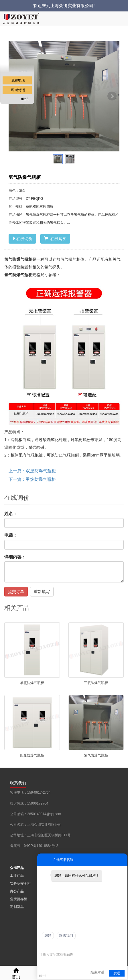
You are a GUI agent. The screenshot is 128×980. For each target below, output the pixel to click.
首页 (16, 973)
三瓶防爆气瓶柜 (96, 683)
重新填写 (42, 592)
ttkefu (25, 99)
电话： (11, 535)
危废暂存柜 (19, 899)
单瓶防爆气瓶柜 (32, 683)
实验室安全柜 (20, 884)
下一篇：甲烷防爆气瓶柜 (32, 479)
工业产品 (17, 876)
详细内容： (15, 557)
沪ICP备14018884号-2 (41, 846)
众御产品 (17, 868)
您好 (48, 936)
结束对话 (97, 972)
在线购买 (55, 239)
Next (112, 96)
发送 (117, 973)
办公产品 (17, 891)
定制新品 (17, 907)
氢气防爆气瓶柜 (96, 755)
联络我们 (66, 936)
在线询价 (22, 239)
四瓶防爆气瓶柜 (32, 755)
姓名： (11, 514)
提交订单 (16, 592)
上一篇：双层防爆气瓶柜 (32, 471)
